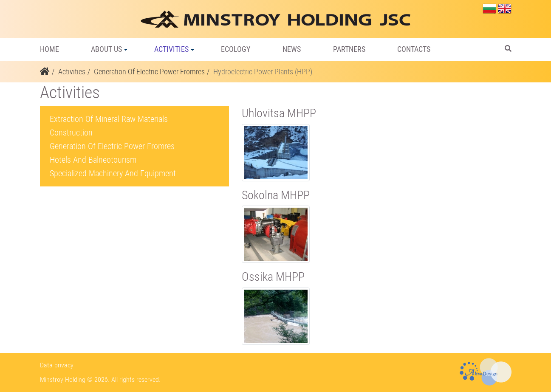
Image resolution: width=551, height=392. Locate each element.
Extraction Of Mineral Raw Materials (109, 119)
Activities (171, 49)
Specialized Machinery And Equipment (113, 173)
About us (106, 49)
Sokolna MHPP (276, 195)
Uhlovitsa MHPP (279, 113)
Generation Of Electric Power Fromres (149, 72)
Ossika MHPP (273, 277)
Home (49, 49)
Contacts (414, 49)
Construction (71, 133)
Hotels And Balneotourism (93, 160)
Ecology (236, 49)
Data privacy (57, 365)
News (292, 49)
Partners (349, 49)
